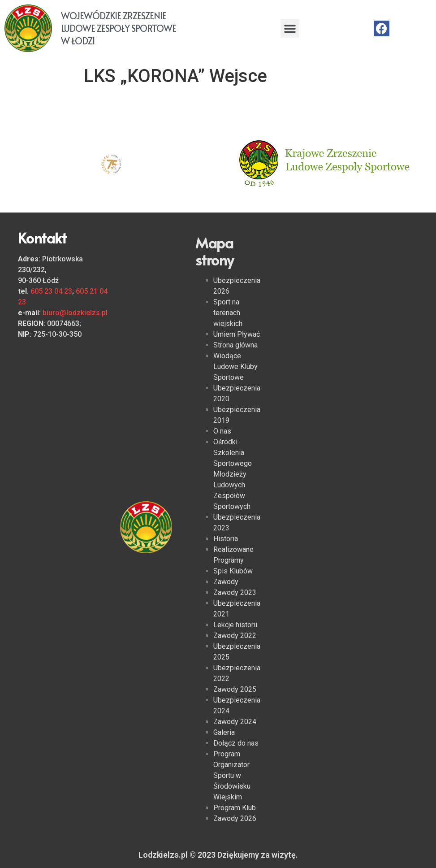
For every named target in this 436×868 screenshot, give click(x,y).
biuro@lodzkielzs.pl (75, 313)
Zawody (226, 582)
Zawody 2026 (235, 818)
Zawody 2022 (235, 636)
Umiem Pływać (237, 334)
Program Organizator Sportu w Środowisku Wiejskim (232, 775)
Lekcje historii (235, 625)
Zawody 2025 (235, 689)
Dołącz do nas (236, 743)
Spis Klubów (233, 571)
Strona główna (235, 345)
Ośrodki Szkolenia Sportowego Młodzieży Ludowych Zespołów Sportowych (233, 474)
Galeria (224, 732)
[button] (290, 28)
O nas (222, 431)
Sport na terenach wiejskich (228, 313)
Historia (226, 539)
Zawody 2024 (235, 722)
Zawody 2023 (235, 592)
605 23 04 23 (51, 291)
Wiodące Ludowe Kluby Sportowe (235, 367)
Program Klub (235, 808)
